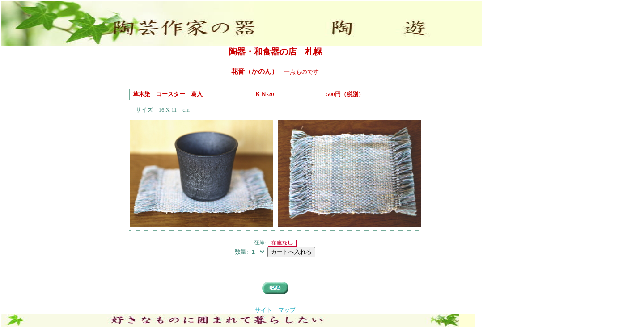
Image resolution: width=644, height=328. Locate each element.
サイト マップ (275, 310)
